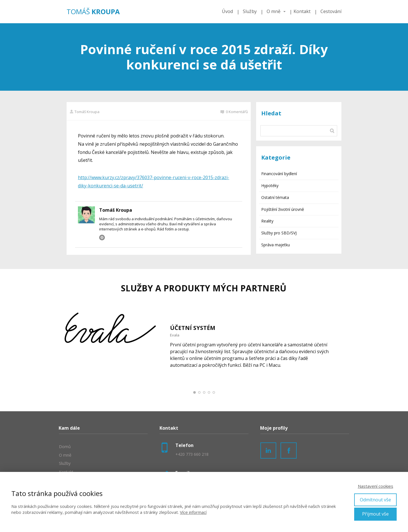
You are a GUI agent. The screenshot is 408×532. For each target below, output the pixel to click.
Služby (250, 11)
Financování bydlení (279, 174)
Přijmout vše (375, 514)
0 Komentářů (234, 112)
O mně (274, 11)
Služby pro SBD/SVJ (279, 233)
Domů (65, 447)
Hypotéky (270, 186)
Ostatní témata (275, 197)
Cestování (331, 11)
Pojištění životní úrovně (283, 209)
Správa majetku (276, 245)
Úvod (227, 11)
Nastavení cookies (376, 486)
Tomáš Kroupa (84, 112)
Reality (267, 221)
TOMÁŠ (93, 12)
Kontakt (302, 11)
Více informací (193, 512)
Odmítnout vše (375, 500)
